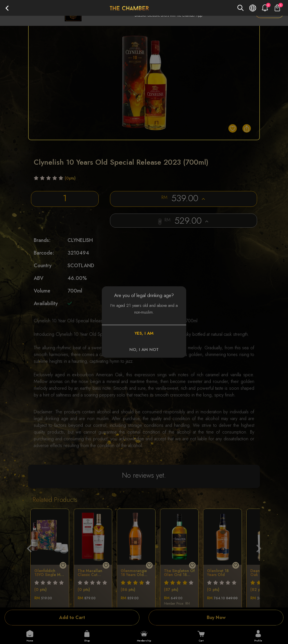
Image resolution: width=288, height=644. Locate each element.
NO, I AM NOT (144, 350)
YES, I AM (144, 333)
